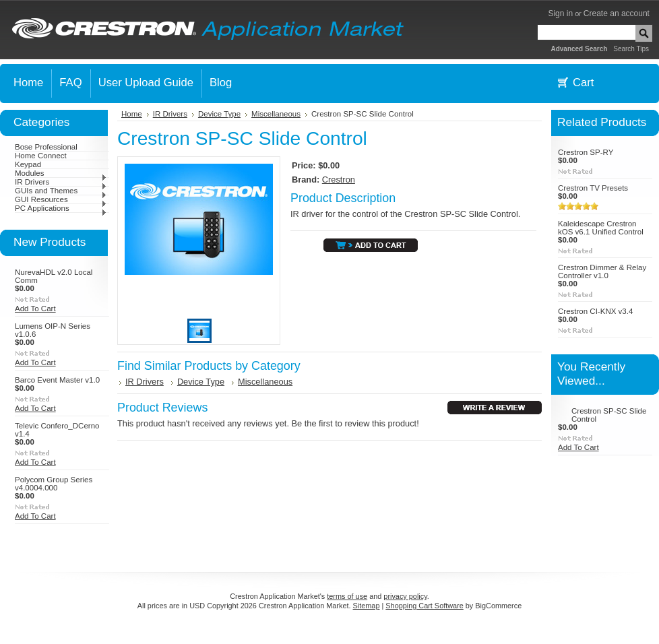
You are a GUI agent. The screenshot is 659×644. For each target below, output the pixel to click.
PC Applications (61, 208)
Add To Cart (35, 309)
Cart (583, 83)
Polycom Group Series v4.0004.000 (54, 484)
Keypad (28, 164)
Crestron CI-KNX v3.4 (595, 311)
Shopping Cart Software (424, 606)
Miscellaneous (276, 114)
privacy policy (405, 596)
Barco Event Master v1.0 (57, 380)
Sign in (560, 13)
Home (132, 114)
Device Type (219, 114)
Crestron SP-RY (586, 152)
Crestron (339, 180)
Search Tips (631, 49)
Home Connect (41, 156)
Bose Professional (46, 147)
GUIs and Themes (61, 191)
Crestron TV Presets (593, 188)
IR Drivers (61, 182)
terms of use (347, 596)
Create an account (617, 13)
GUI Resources (61, 199)
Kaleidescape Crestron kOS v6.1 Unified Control (601, 228)
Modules (61, 173)
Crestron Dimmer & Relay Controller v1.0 (602, 271)
